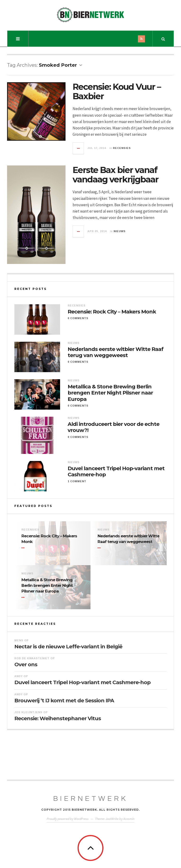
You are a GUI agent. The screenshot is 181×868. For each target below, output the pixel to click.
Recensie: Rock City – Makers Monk (112, 312)
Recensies (122, 148)
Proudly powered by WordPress (68, 819)
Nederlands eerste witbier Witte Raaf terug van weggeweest (115, 352)
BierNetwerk (91, 799)
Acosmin (129, 819)
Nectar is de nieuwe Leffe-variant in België (68, 647)
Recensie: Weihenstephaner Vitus (58, 718)
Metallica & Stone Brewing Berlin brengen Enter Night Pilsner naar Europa (110, 393)
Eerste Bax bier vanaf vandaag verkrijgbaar (115, 175)
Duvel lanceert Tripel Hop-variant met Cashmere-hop (116, 472)
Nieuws (120, 231)
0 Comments (78, 318)
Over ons (26, 664)
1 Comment (77, 481)
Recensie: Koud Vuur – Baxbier (117, 91)
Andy (19, 676)
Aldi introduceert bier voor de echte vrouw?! (113, 427)
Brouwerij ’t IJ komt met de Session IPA (64, 701)
